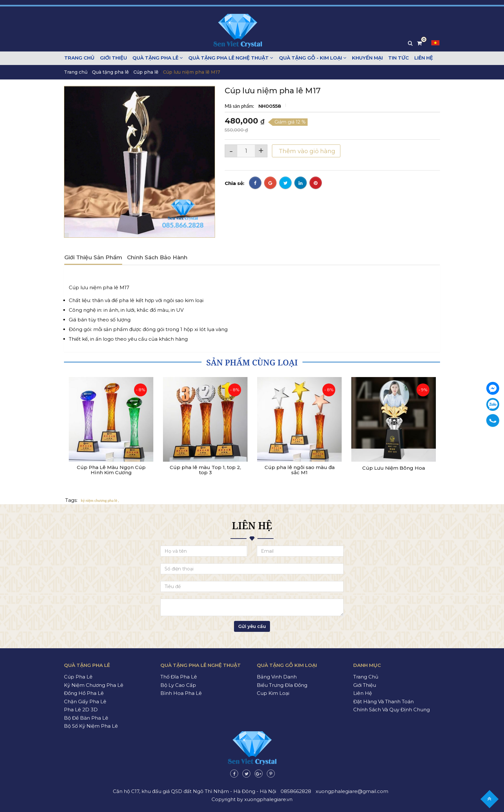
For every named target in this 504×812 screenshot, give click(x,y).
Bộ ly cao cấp (178, 685)
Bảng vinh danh (277, 677)
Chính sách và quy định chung (392, 710)
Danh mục (367, 665)
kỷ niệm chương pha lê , (100, 500)
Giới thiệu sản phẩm (93, 257)
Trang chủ (79, 58)
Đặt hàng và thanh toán (383, 701)
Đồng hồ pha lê (84, 693)
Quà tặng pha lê (157, 58)
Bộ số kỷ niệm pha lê (91, 726)
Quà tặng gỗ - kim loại (311, 58)
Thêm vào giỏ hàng (306, 151)
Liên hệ (421, 58)
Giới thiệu (113, 58)
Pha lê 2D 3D (81, 710)
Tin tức (397, 58)
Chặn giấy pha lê (85, 701)
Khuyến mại (366, 58)
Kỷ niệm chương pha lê (94, 685)
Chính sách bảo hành (157, 257)
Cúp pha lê (146, 72)
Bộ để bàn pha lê (86, 718)
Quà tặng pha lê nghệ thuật (230, 58)
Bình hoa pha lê (181, 693)
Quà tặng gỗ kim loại (287, 665)
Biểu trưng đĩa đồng (282, 685)
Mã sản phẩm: (240, 106)
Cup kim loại (273, 693)
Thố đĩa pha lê (179, 677)
